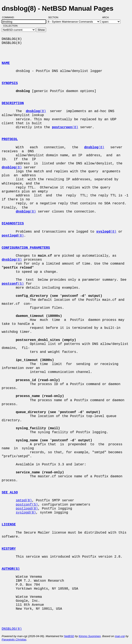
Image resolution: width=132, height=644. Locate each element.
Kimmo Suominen (90, 636)
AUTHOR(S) (11, 569)
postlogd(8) (27, 509)
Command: (10, 17)
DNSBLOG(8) (12, 629)
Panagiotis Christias (14, 640)
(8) (36, 111)
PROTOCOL (10, 139)
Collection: (11, 26)
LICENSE (9, 525)
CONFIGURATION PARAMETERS (26, 248)
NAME (6, 63)
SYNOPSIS (10, 83)
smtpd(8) (24, 501)
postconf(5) (27, 505)
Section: (54, 17)
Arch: (108, 17)
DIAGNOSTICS (13, 224)
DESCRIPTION (13, 103)
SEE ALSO (10, 493)
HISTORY (9, 549)
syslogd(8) (26, 513)
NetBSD (69, 636)
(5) (13, 284)
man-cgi (120, 636)
